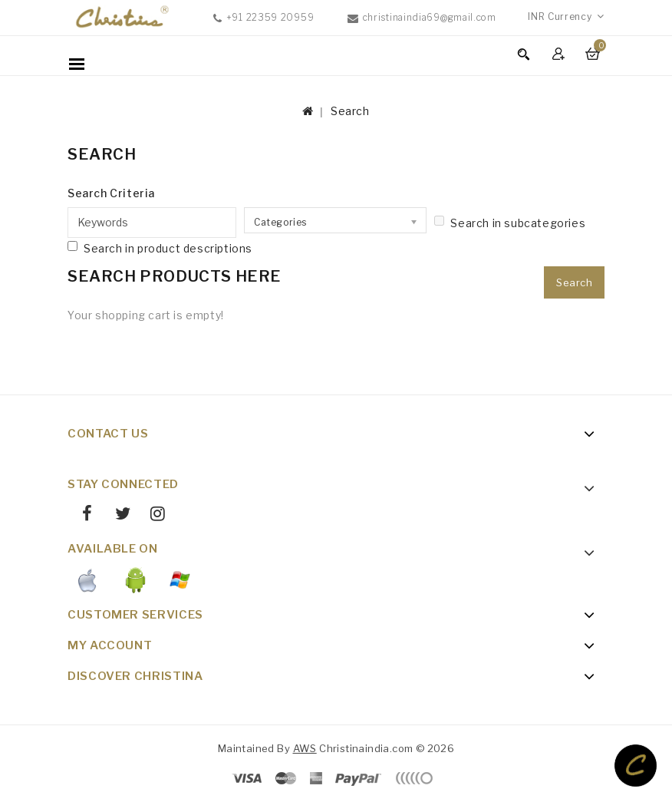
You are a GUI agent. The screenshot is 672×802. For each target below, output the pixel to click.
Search (350, 111)
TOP (636, 766)
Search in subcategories (510, 223)
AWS (305, 748)
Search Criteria (111, 193)
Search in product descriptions (160, 248)
